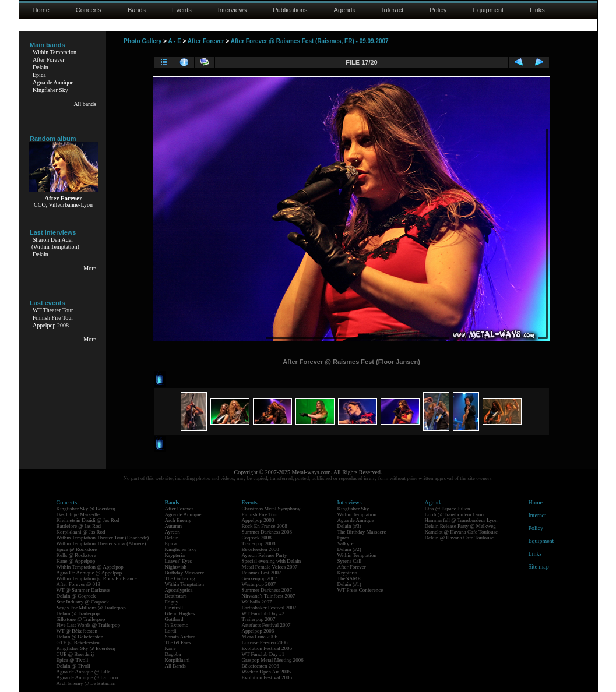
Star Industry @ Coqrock (83, 602)
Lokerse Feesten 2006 (265, 642)
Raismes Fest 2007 (262, 573)
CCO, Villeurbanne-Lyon (63, 205)
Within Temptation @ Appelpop (90, 567)
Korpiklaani (177, 660)
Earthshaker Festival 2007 (269, 608)
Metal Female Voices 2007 (270, 567)
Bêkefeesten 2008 (261, 549)
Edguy (172, 602)
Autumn (174, 526)
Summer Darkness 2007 (267, 590)
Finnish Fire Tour (53, 318)
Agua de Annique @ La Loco (87, 677)
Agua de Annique (53, 82)
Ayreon (173, 532)
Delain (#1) (349, 584)
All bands (85, 104)
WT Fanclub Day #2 (263, 613)
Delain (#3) (349, 526)
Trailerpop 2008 (259, 543)
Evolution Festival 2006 (267, 648)
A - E (174, 41)
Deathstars (176, 596)
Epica (39, 75)
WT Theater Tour (53, 310)
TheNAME (349, 578)
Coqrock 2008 (257, 538)
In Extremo (177, 625)
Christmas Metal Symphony (271, 509)
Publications (290, 10)
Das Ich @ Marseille (78, 514)
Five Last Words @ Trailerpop (88, 625)
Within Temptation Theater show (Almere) (101, 543)
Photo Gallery (142, 41)
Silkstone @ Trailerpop (81, 619)
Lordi (171, 631)
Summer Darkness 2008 (267, 532)
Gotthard (174, 619)
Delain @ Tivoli (73, 666)
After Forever (49, 60)
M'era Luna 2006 (260, 637)
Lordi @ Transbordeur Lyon (455, 514)
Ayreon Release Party (265, 555)
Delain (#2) (349, 549)
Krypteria (175, 555)
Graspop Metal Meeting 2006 (273, 660)
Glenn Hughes (180, 613)
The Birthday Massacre (362, 532)
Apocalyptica (179, 590)
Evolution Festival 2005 (267, 677)
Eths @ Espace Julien (448, 509)
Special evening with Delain (272, 561)
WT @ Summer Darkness (84, 590)
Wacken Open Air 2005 (267, 672)
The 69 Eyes (178, 642)
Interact (393, 10)
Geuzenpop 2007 (260, 578)
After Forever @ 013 (79, 584)
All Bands (175, 666)
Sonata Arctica (180, 637)
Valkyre (346, 543)
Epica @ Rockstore (77, 549)
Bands (137, 10)
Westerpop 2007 (259, 584)
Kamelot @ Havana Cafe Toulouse (461, 532)
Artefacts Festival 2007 (266, 625)
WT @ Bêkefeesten (77, 631)
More (90, 268)
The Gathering (180, 578)
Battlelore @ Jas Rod (79, 526)
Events (182, 10)
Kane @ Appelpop (76, 561)
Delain (41, 67)
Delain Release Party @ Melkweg (460, 526)
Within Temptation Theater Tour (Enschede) (103, 538)
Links (537, 10)
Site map (539, 566)
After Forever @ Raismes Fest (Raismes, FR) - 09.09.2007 (310, 41)
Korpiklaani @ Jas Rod (81, 532)
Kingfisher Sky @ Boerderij (86, 509)
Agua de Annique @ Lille (84, 672)
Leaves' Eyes (179, 561)
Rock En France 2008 (265, 526)
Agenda (345, 10)
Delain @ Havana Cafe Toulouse (459, 538)
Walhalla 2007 (257, 602)
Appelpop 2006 (258, 631)
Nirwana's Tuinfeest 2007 (269, 596)
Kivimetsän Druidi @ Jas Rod (88, 520)
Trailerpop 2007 (259, 619)
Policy (438, 10)
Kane (170, 648)
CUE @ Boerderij (75, 654)
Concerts (89, 10)
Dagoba (173, 654)
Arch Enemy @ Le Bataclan (86, 683)
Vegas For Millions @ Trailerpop (91, 608)
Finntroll (174, 608)
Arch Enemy (178, 520)
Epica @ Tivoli (73, 660)
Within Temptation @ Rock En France (97, 578)
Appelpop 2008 (51, 325)
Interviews (233, 10)
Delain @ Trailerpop (78, 613)
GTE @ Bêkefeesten (78, 642)
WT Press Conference (360, 590)
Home (41, 10)
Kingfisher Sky (50, 90)
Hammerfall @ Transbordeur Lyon (461, 520)
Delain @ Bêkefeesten (80, 637)
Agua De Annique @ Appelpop (89, 573)
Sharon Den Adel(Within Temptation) (55, 243)
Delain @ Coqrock (76, 596)
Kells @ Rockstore (76, 555)
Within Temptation (54, 52)
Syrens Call (350, 561)
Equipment (489, 10)
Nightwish (176, 567)
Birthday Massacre (185, 573)
